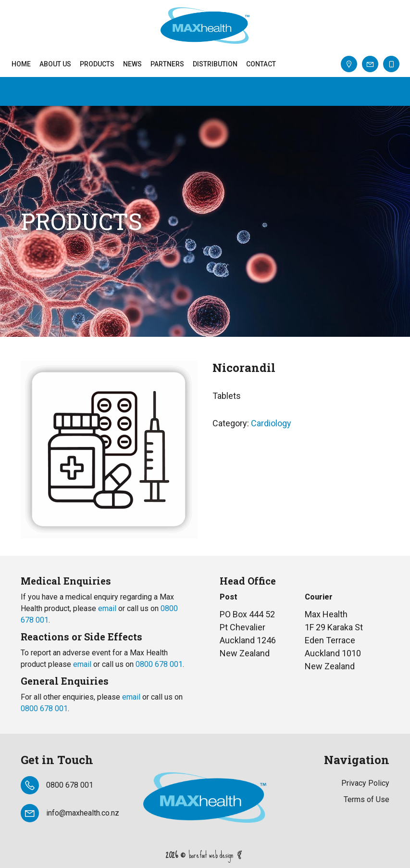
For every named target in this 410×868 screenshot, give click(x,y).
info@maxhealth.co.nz (83, 813)
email (107, 608)
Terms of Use (367, 799)
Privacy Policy (365, 783)
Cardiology (271, 423)
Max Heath (205, 26)
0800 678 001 (159, 664)
